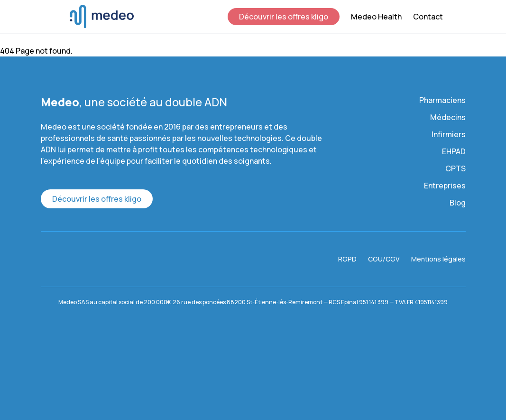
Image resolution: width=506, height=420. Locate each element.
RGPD (347, 259)
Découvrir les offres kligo (284, 17)
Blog (458, 203)
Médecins (448, 117)
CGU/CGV (384, 259)
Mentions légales (438, 259)
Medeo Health (376, 17)
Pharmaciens (442, 100)
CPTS (455, 168)
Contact (428, 17)
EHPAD (454, 151)
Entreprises (445, 186)
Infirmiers (449, 134)
